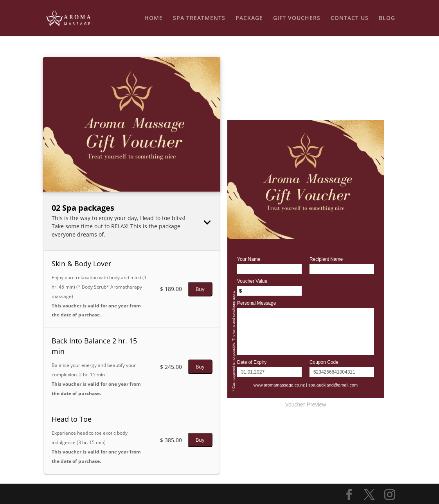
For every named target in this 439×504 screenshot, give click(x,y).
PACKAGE (249, 18)
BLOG (387, 18)
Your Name (249, 259)
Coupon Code (324, 362)
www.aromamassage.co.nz (279, 385)
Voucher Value (252, 281)
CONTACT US (350, 18)
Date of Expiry (252, 362)
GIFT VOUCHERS (297, 18)
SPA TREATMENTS (199, 18)
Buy (200, 289)
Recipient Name (326, 259)
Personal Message (256, 303)
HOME (154, 18)
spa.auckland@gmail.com (333, 385)
